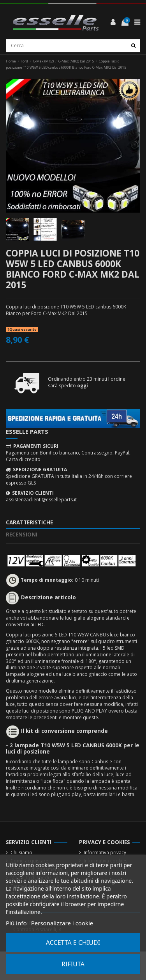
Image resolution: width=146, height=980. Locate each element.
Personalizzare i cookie (62, 923)
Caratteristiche (29, 523)
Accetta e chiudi (73, 943)
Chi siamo (21, 853)
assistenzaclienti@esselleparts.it (41, 500)
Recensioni (22, 535)
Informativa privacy (105, 853)
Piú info (16, 923)
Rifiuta (73, 964)
